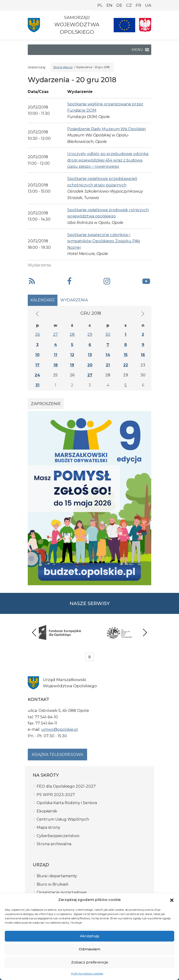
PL (100, 5)
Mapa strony (48, 827)
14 (108, 355)
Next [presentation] (145, 632)
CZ (129, 5)
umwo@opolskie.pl (60, 729)
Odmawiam (89, 949)
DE (119, 5)
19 (72, 365)
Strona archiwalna (54, 844)
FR (138, 5)
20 (90, 365)
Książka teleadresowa (57, 755)
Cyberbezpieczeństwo (58, 836)
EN (109, 5)
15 (126, 355)
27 (56, 334)
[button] (172, 900)
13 (90, 355)
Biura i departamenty (57, 876)
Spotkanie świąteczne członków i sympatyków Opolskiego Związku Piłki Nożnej (104, 241)
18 (56, 365)
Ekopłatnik (47, 811)
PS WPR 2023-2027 (56, 795)
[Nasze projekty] (124, 25)
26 (37, 334)
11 (56, 355)
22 (126, 365)
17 (37, 365)
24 (37, 375)
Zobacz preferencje (90, 962)
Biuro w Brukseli (52, 884)
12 (72, 355)
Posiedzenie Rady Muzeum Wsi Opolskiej (106, 129)
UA (148, 5)
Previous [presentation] (34, 632)
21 (108, 365)
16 (143, 355)
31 (37, 385)
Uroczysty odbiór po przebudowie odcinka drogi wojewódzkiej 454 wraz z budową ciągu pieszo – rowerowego (108, 160)
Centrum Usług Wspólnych (63, 819)
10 (37, 355)
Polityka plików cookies (87, 973)
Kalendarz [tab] (43, 300)
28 (72, 334)
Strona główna (63, 67)
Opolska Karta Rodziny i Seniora (67, 803)
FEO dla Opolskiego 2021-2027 (66, 786)
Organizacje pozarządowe (62, 892)
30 (108, 334)
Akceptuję (89, 936)
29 (90, 334)
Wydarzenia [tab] (74, 300)
